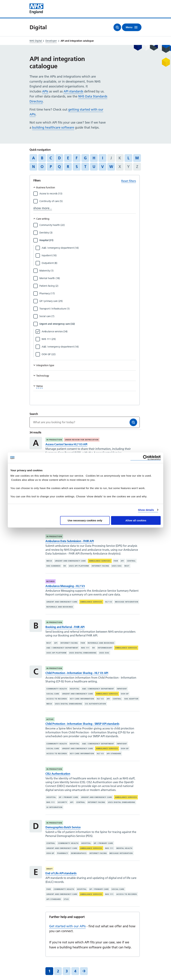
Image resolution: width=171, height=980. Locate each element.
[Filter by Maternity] (88, 271)
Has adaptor (131, 699)
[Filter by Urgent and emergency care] (88, 324)
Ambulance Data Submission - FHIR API (70, 541)
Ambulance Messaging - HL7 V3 (65, 586)
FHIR (116, 561)
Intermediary (105, 648)
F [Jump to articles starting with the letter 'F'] (77, 158)
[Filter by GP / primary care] (88, 301)
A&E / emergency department (62, 648)
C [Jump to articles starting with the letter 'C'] (51, 158)
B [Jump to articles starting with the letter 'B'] (42, 158)
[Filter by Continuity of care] (88, 201)
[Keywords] (85, 422)
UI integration (54, 807)
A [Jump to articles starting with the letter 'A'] (34, 158)
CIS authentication (95, 704)
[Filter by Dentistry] (88, 233)
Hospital (75, 689)
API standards (73, 91)
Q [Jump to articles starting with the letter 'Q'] (59, 167)
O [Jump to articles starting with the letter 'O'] (42, 167)
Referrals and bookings (60, 607)
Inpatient (122, 689)
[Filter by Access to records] (88, 194)
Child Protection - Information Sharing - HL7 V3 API (77, 673)
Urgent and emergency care (70, 561)
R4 (65, 566)
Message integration (127, 602)
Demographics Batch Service (63, 827)
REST (127, 566)
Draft (50, 869)
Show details (146, 510)
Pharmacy (63, 853)
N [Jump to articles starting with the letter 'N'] (34, 167)
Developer (51, 41)
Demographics (79, 853)
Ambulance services (100, 561)
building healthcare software (53, 127)
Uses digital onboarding (83, 653)
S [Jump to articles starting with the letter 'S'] (77, 167)
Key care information (82, 699)
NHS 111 (85, 648)
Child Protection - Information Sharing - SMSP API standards (82, 724)
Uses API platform (79, 566)
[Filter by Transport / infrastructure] (88, 309)
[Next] (84, 971)
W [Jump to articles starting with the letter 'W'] (111, 167)
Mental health (124, 848)
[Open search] (117, 27)
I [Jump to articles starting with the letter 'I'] (103, 158)
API (122, 561)
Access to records (57, 699)
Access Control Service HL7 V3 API (66, 444)
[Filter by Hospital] (88, 240)
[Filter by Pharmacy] (88, 293)
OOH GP (125, 694)
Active (50, 719)
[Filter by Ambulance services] (89, 331)
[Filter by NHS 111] (89, 339)
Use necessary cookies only (85, 520)
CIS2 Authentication (58, 774)
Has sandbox (54, 566)
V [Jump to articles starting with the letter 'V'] (103, 167)
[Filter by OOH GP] (89, 354)
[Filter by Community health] (88, 225)
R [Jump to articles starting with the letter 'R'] (68, 167)
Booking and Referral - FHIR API (65, 627)
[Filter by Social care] (88, 316)
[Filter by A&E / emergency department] (89, 248)
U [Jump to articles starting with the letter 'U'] (94, 167)
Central (131, 561)
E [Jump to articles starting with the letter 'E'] (68, 158)
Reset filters (129, 181)
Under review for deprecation (82, 440)
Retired (51, 581)
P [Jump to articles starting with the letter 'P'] (51, 167)
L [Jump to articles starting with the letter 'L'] (128, 158)
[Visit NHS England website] (36, 9)
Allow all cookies (136, 520)
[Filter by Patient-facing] (88, 286)
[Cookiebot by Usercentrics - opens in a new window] (146, 458)
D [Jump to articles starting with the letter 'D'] (59, 158)
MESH (49, 561)
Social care (53, 694)
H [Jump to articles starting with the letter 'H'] (94, 158)
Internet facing (100, 566)
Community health (57, 689)
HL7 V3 (109, 602)
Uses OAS (117, 566)
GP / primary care (69, 797)
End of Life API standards (61, 873)
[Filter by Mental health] (88, 278)
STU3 (66, 899)
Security (62, 802)
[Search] (133, 422)
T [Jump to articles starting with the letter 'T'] (85, 167)
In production (54, 440)
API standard (114, 754)
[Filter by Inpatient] (89, 255)
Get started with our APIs (67, 926)
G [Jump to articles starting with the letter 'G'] (85, 158)
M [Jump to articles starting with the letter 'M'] (137, 158)
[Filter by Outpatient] (89, 263)
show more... (43, 208)
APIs (45, 91)
